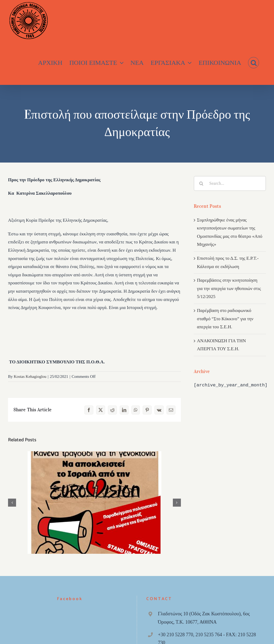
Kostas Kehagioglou (30, 376)
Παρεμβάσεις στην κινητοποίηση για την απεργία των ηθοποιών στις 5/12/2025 (229, 288)
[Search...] (230, 183)
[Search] (201, 183)
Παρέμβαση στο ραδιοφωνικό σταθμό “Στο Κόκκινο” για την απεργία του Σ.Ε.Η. (225, 319)
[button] (254, 63)
